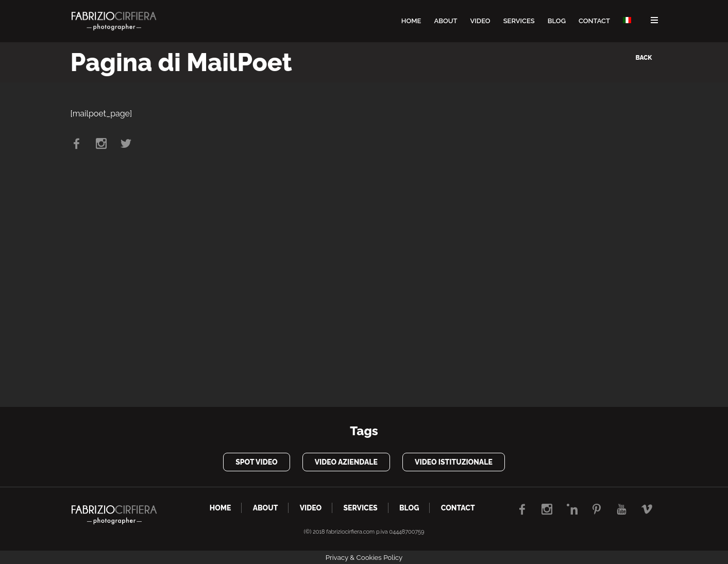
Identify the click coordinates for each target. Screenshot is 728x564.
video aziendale (346, 462)
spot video (256, 462)
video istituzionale (454, 462)
